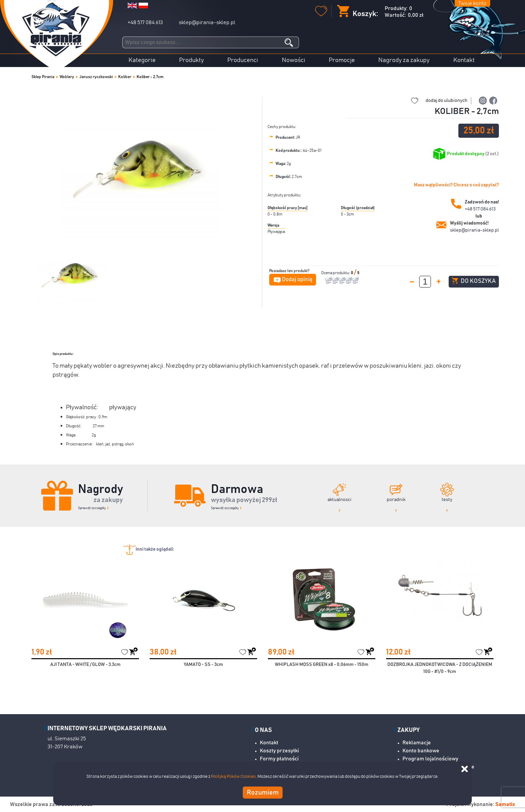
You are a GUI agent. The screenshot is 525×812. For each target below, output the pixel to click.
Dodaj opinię (297, 280)
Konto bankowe (421, 751)
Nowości (294, 60)
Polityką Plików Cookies (233, 777)
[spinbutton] (425, 282)
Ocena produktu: (336, 273)
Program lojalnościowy (430, 759)
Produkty (192, 60)
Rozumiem (263, 793)
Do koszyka (474, 281)
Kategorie (142, 60)
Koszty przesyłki (279, 751)
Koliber (125, 77)
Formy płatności (279, 759)
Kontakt (464, 60)
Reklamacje (417, 743)
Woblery (67, 77)
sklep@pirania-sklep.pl (207, 22)
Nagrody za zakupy (404, 60)
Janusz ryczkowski (96, 77)
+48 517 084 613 (145, 22)
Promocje (342, 60)
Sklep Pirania (43, 77)
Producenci (243, 60)
